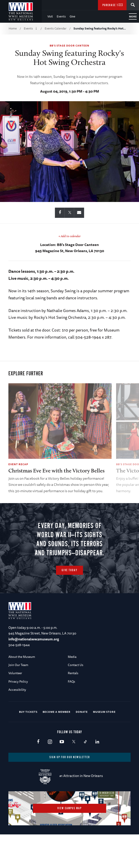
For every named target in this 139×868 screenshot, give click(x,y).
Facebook (38, 773)
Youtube (62, 773)
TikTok (85, 773)
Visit (50, 16)
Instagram (50, 773)
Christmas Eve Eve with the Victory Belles (56, 471)
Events (61, 16)
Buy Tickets (28, 743)
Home (13, 28)
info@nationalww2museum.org (34, 670)
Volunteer (15, 705)
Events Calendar (56, 28)
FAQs (71, 713)
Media (72, 688)
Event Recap (18, 464)
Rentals (73, 705)
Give (72, 16)
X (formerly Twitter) (74, 773)
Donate (82, 743)
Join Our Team (18, 696)
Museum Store (104, 743)
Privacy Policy (18, 713)
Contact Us (76, 696)
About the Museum (22, 688)
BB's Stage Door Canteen (69, 45)
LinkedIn (97, 773)
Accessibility (17, 721)
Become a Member (57, 743)
